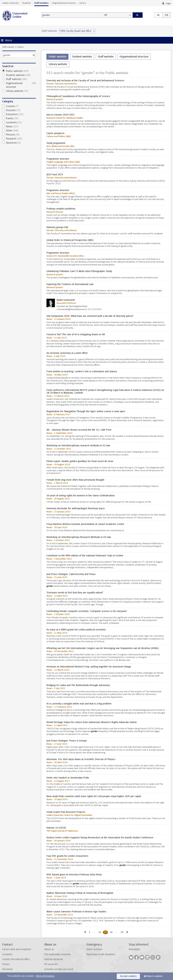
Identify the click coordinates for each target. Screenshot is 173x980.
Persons (19, 135)
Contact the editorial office (16, 959)
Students (26, 3)
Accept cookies (128, 976)
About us (49, 949)
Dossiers (19, 110)
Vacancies (19, 143)
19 (123, 932)
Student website (19, 75)
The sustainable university (58, 954)
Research (19, 139)
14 (100, 932)
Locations (19, 122)
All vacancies (51, 964)
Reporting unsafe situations (101, 954)
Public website (19, 71)
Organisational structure (64, 3)
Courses (19, 106)
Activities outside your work (59, 969)
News (19, 126)
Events (19, 118)
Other (19, 131)
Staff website (8, 47)
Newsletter (134, 949)
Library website (19, 91)
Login (168, 3)
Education (19, 114)
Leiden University (10, 3)
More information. (45, 976)
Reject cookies (154, 976)
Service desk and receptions (17, 949)
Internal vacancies (54, 959)
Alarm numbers (94, 949)
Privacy (6, 964)
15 (106, 932)
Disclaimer (8, 969)
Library (83, 3)
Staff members (41, 3)
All (106, 15)
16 (112, 932)
